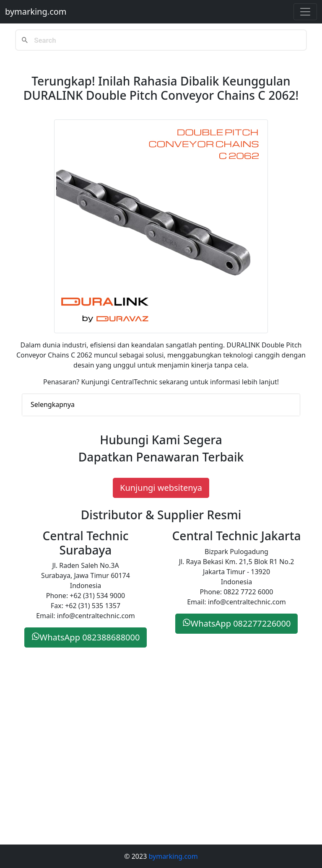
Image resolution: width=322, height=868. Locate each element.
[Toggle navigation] (305, 12)
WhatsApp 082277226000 (237, 623)
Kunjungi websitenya (161, 488)
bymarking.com (36, 12)
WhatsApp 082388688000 (86, 637)
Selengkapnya (53, 404)
